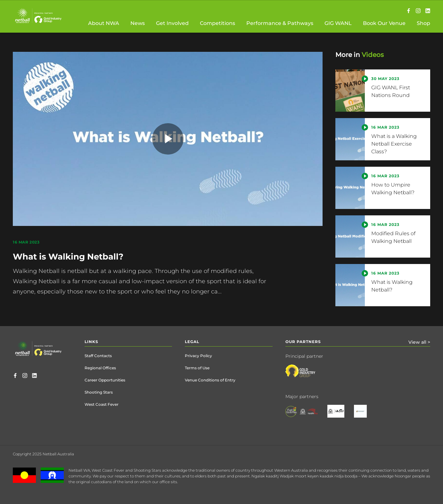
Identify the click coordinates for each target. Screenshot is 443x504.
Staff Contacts (98, 356)
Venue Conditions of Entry (210, 380)
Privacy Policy (198, 356)
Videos (373, 55)
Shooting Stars (99, 392)
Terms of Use (197, 368)
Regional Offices (100, 368)
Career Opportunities (105, 380)
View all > (419, 342)
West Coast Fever (102, 404)
